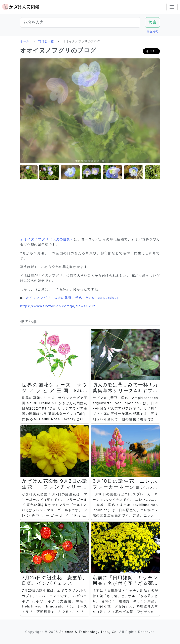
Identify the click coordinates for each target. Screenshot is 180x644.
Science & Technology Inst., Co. (89, 632)
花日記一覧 (46, 41)
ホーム (25, 41)
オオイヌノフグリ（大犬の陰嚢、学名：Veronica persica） (71, 298)
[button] (30, 172)
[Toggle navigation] (172, 7)
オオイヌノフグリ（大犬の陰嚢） (47, 239)
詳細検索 (152, 32)
